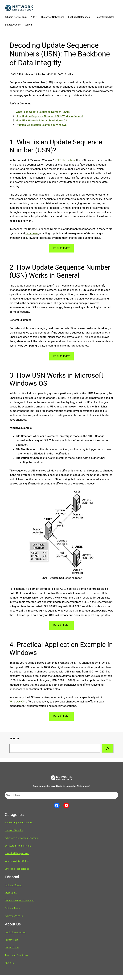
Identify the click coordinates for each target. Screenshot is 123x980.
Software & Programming (18, 846)
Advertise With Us (14, 916)
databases (32, 233)
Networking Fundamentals (19, 823)
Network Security (14, 830)
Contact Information (15, 932)
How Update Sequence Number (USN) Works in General (49, 116)
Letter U (71, 74)
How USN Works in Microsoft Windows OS (41, 120)
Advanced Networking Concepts (22, 838)
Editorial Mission (13, 885)
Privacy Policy (12, 940)
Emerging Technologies (17, 869)
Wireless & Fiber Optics (17, 861)
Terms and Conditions (16, 955)
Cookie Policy (12, 948)
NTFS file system (65, 160)
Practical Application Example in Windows (41, 125)
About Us (10, 963)
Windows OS (17, 702)
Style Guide (11, 893)
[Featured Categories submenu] (91, 17)
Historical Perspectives (17, 853)
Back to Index (61, 248)
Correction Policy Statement (19, 901)
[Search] (108, 748)
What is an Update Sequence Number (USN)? (43, 112)
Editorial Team (54, 74)
